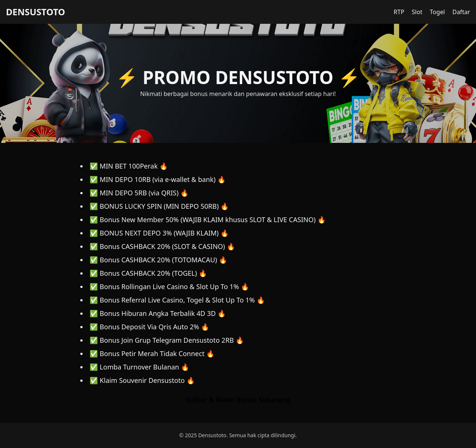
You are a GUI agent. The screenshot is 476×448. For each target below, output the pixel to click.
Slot (417, 12)
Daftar (461, 12)
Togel (437, 12)
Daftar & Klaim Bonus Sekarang (238, 400)
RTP (399, 12)
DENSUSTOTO (36, 12)
